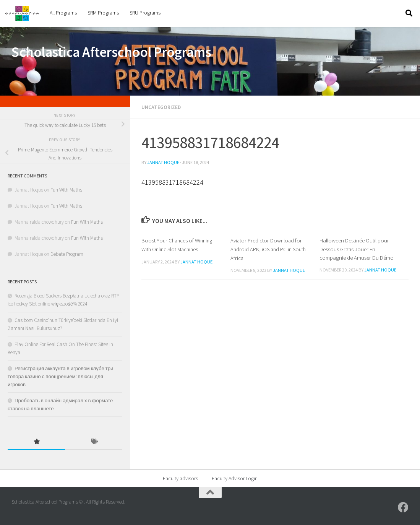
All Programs (63, 13)
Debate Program (67, 254)
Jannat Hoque (163, 162)
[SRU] (403, 507)
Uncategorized (161, 107)
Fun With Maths (66, 190)
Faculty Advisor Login (235, 478)
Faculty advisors (180, 478)
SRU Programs (145, 13)
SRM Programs (103, 13)
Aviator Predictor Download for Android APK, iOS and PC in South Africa (270, 249)
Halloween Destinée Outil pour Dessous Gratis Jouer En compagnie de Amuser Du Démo (357, 249)
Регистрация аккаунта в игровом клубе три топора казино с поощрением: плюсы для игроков (61, 376)
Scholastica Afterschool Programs (111, 52)
